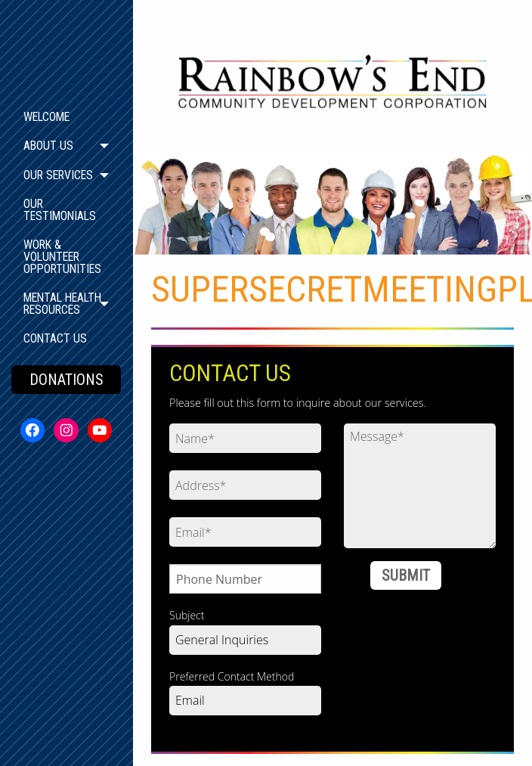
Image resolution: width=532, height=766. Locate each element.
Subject (187, 615)
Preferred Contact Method (232, 676)
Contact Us (55, 338)
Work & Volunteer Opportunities (62, 257)
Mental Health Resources (62, 304)
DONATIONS (66, 380)
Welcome (46, 117)
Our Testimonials (60, 210)
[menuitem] (66, 117)
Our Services (58, 175)
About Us (48, 146)
